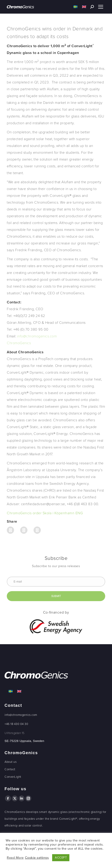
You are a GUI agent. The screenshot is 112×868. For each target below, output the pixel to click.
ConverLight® (68, 819)
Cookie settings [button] (37, 858)
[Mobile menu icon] (101, 7)
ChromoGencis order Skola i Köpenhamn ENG (45, 513)
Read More (15, 858)
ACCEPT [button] (61, 858)
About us (11, 762)
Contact (10, 769)
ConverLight (13, 777)
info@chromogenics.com (21, 715)
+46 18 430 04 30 (16, 724)
